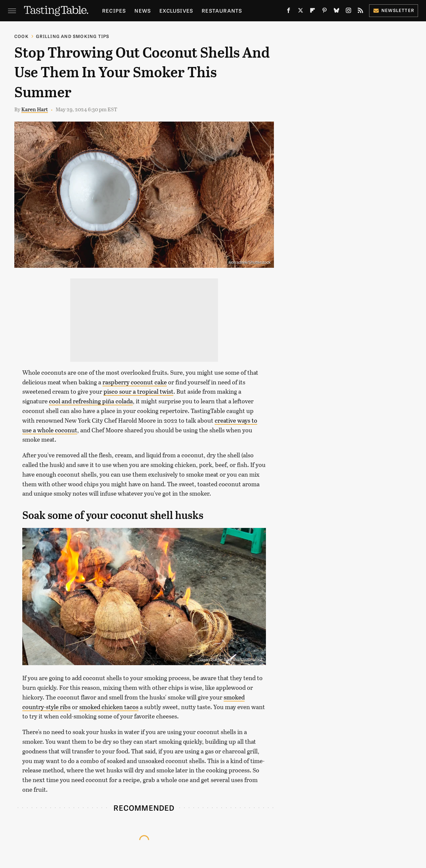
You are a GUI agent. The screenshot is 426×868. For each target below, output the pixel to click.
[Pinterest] (324, 12)
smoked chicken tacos (109, 707)
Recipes (114, 10)
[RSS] (360, 12)
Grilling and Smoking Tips (73, 36)
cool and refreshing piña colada (91, 401)
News (143, 10)
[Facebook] (289, 12)
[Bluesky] (336, 12)
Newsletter (394, 10)
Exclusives (176, 10)
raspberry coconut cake (135, 382)
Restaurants (222, 10)
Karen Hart (35, 109)
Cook (21, 36)
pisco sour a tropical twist (138, 391)
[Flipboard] (313, 12)
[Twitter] (301, 12)
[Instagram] (348, 12)
